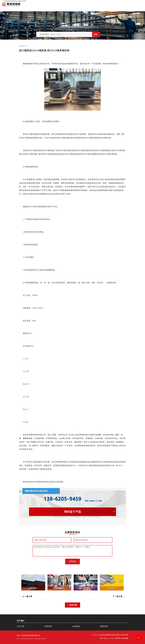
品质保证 (117, 2)
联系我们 (124, 2)
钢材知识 (139, 2)
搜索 (96, 34)
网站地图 (125, 638)
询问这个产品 (73, 512)
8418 (25, 121)
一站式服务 (131, 2)
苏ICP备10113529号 (107, 638)
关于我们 (110, 2)
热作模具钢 (54, 179)
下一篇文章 (118, 596)
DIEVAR (99, 179)
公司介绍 (21, 626)
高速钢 (98, 435)
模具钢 (26, 64)
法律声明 (118, 638)
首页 (104, 2)
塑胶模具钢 (28, 438)
